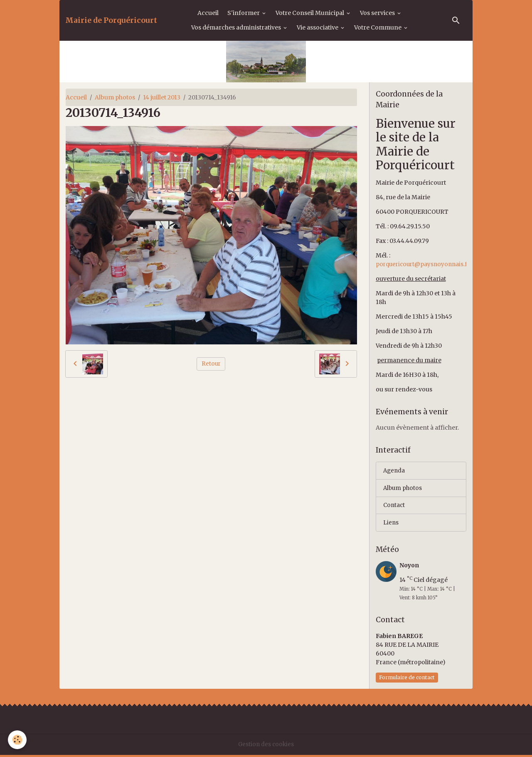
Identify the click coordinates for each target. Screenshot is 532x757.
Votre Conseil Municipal (310, 13)
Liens (391, 524)
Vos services (378, 13)
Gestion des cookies (266, 746)
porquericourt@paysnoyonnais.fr (425, 264)
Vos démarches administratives (237, 27)
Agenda (395, 471)
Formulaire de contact (407, 679)
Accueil (208, 13)
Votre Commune (378, 27)
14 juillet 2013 (162, 97)
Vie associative (318, 27)
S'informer (244, 13)
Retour (211, 364)
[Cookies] (18, 740)
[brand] (111, 20)
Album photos (115, 97)
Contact (395, 507)
